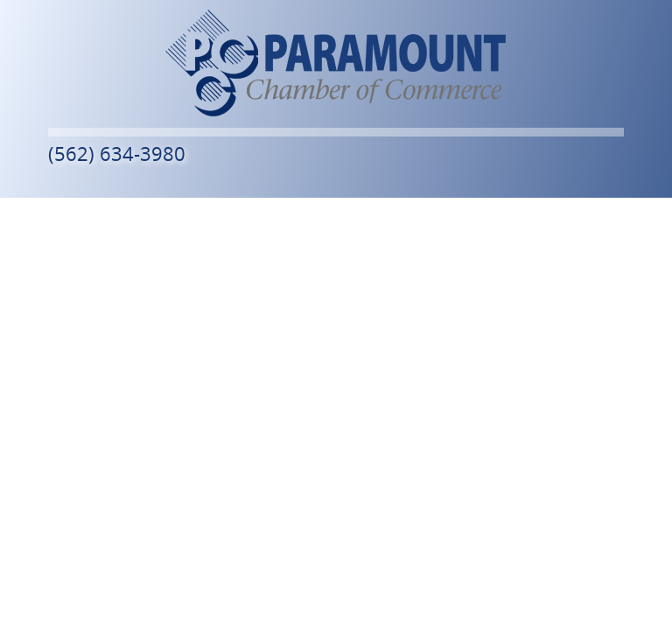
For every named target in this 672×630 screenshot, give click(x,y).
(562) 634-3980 (117, 154)
